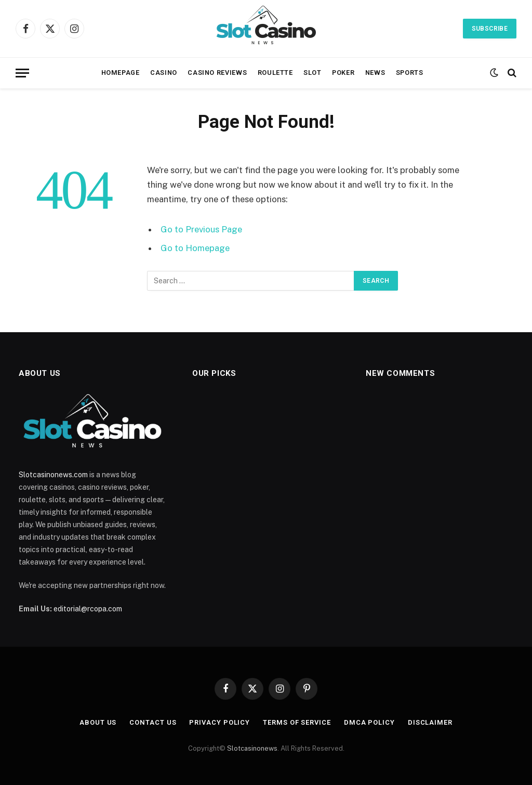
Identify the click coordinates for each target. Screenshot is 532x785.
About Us (98, 722)
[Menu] (22, 73)
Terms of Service (297, 722)
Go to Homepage (195, 248)
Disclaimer (430, 722)
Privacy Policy (220, 722)
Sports (410, 73)
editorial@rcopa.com (88, 609)
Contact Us (153, 722)
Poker (343, 73)
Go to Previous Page (201, 229)
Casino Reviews (217, 73)
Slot (312, 73)
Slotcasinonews (252, 748)
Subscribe (490, 29)
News (375, 73)
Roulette (275, 73)
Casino (164, 73)
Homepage (121, 73)
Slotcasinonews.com (53, 475)
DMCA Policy (369, 722)
